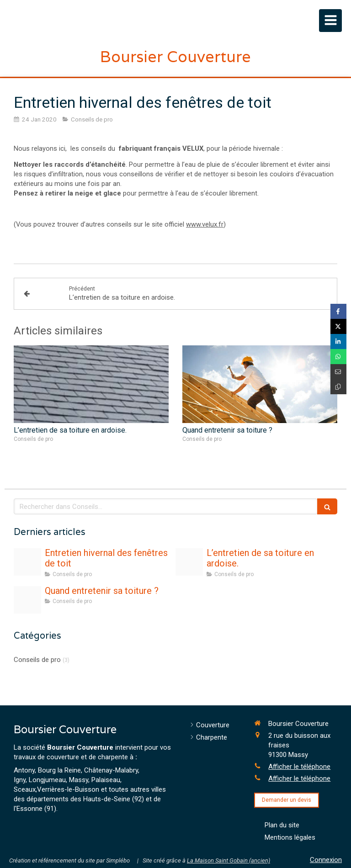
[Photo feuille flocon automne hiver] (27, 562)
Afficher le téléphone (299, 767)
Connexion (326, 860)
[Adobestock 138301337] (27, 600)
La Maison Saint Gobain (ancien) (229, 860)
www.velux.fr (205, 224)
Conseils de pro (37, 660)
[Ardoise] (189, 562)
